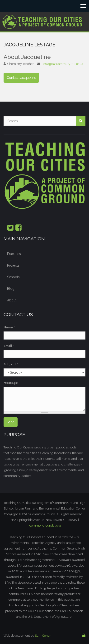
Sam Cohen (43, 636)
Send (11, 422)
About (12, 300)
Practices (14, 254)
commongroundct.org (45, 525)
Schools (13, 277)
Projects (13, 265)
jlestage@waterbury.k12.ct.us (62, 64)
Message (12, 383)
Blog (11, 289)
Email (9, 346)
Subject (11, 364)
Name (9, 327)
